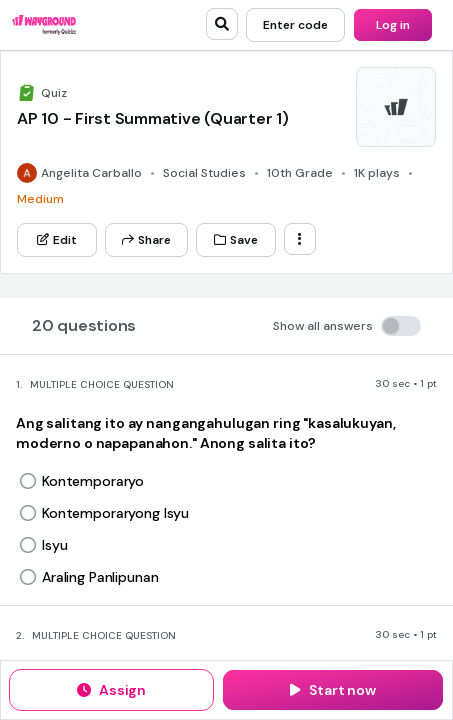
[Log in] (393, 25)
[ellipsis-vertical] (300, 239)
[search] (222, 24)
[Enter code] (295, 25)
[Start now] (333, 690)
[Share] (146, 240)
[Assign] (111, 690)
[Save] (236, 240)
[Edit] (57, 240)
